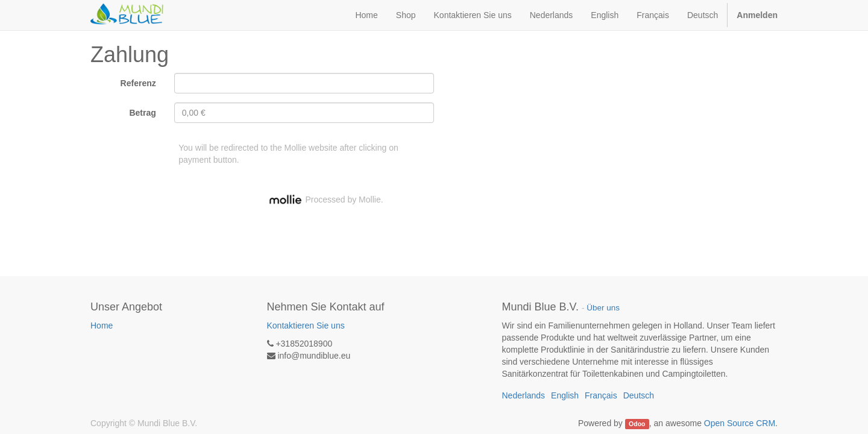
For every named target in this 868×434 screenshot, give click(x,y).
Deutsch (703, 15)
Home (102, 325)
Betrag (142, 113)
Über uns (603, 308)
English (605, 15)
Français (653, 15)
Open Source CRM (740, 423)
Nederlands (552, 15)
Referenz (138, 83)
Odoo (637, 424)
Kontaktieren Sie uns (306, 325)
